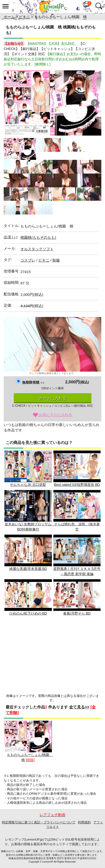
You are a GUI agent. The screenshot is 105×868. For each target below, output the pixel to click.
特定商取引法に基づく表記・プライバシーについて (39, 822)
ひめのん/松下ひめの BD (28, 597)
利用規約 (84, 822)
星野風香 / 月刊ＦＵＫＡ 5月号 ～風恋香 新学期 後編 (77, 555)
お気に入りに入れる (52, 415)
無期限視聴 (33, 382)
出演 (10, 237)
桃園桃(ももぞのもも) (38, 237)
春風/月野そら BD (77, 597)
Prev (10, 103)
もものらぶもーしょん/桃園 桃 (29, 741)
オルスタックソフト (37, 249)
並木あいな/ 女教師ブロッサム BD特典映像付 (30, 511)
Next (95, 103)
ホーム (9, 17)
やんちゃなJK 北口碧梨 (28, 469)
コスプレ (28, 260)
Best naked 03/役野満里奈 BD (77, 469)
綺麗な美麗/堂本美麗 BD (28, 553)
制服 (56, 260)
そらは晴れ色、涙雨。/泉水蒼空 (77, 511)
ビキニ (24, 17)
